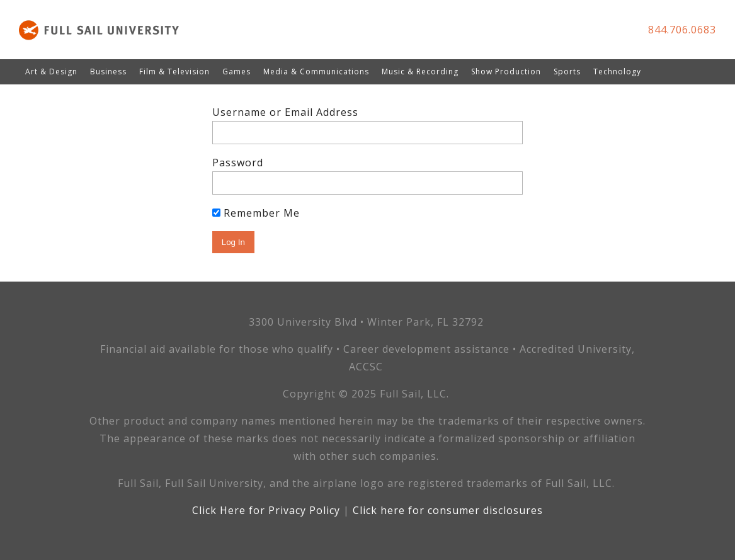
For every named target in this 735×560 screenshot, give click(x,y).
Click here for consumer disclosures (448, 510)
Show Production (506, 71)
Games (236, 71)
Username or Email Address (285, 112)
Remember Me (256, 213)
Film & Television (174, 71)
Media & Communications (316, 71)
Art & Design (51, 71)
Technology (617, 71)
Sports (567, 71)
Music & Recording (420, 71)
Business (108, 71)
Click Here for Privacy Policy (266, 510)
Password (238, 163)
